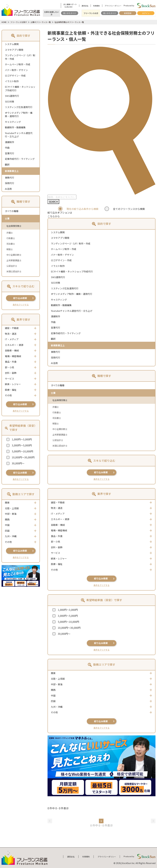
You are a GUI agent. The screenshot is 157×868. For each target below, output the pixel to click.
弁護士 (10, 233)
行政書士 (11, 238)
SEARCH (53, 202)
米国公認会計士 (14, 271)
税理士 (10, 249)
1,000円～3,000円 (22, 439)
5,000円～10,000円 (22, 451)
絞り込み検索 (20, 298)
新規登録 (128, 13)
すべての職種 (12, 211)
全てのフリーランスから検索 (129, 209)
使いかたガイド (70, 13)
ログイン (146, 13)
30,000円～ (18, 463)
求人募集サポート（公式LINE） (70, 6)
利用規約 (96, 6)
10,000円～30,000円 (23, 457)
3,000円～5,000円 (22, 445)
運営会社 (85, 6)
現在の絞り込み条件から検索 (82, 209)
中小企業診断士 (14, 255)
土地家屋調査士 (14, 260)
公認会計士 (12, 266)
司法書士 (11, 244)
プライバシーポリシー (113, 6)
